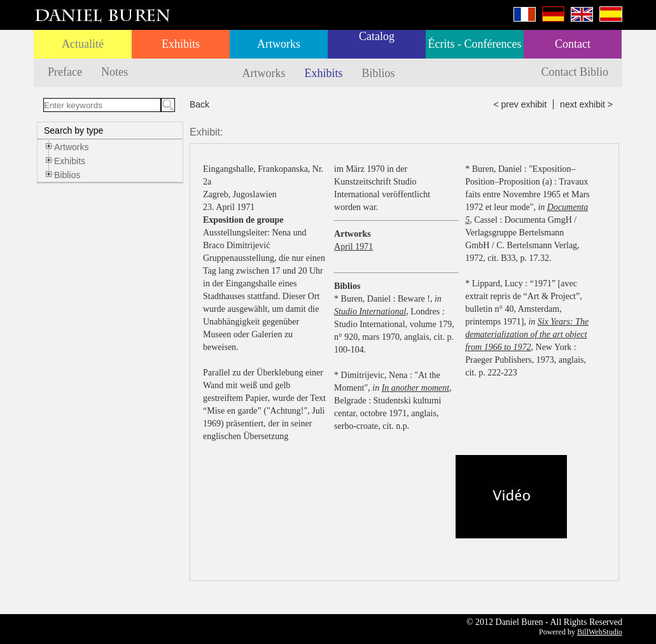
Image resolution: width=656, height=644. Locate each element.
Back (199, 104)
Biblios (379, 73)
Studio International (370, 311)
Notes (115, 72)
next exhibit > (586, 104)
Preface (65, 72)
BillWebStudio (600, 632)
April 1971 (353, 247)
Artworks (279, 44)
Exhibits (181, 44)
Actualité (83, 44)
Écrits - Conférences (475, 44)
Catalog (377, 36)
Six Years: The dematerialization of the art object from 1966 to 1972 (527, 334)
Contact (573, 44)
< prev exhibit (520, 104)
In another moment (416, 388)
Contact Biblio (575, 72)
